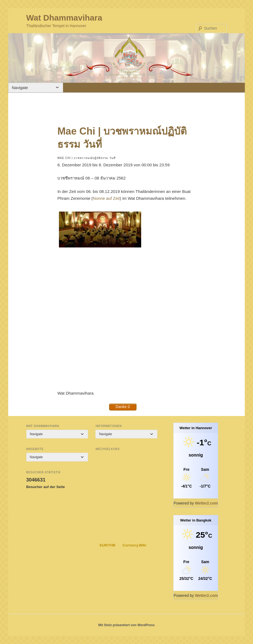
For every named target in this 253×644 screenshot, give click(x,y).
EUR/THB (107, 545)
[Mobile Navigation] (36, 88)
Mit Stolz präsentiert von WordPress (127, 625)
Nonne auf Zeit (106, 198)
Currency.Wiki (134, 545)
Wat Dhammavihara (64, 18)
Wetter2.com (206, 503)
